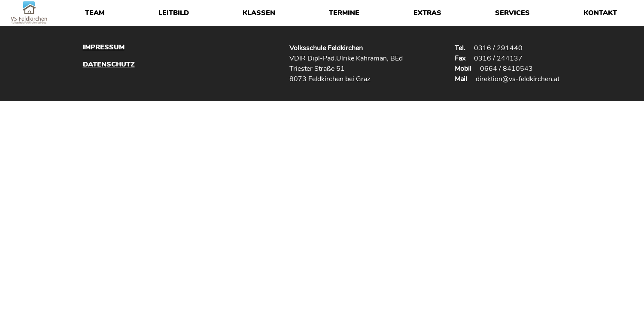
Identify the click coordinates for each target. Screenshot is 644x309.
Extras (427, 13)
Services (512, 13)
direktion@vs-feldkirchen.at (518, 79)
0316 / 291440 (498, 48)
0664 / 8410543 (506, 69)
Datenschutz (109, 64)
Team (95, 13)
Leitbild (174, 13)
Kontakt (600, 13)
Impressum (104, 47)
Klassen (259, 13)
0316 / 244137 (498, 58)
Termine (344, 13)
